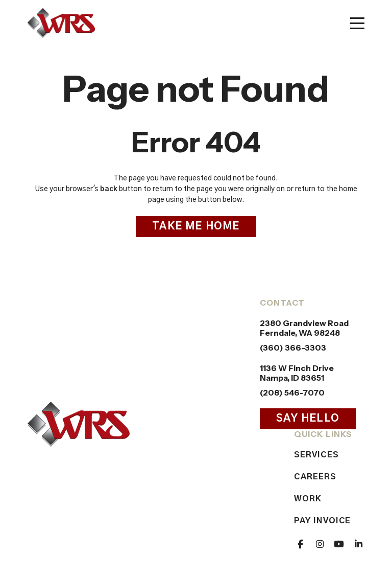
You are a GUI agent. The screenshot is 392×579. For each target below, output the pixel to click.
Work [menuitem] (308, 499)
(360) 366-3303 (293, 348)
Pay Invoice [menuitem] (322, 521)
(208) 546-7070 (292, 393)
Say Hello (308, 419)
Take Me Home (196, 226)
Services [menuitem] (316, 455)
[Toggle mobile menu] (357, 23)
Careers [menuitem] (315, 477)
